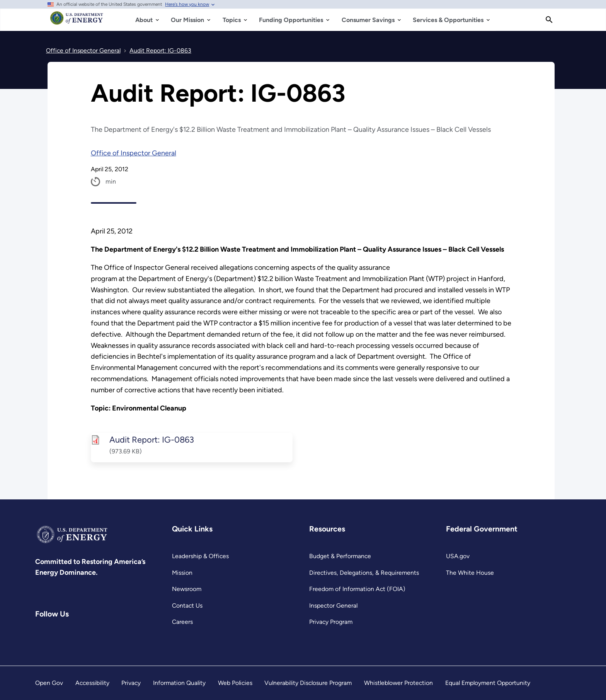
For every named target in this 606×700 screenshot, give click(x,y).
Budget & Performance (340, 556)
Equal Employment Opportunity (488, 683)
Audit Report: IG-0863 (151, 439)
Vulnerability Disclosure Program (308, 683)
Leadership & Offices (200, 556)
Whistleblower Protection (398, 683)
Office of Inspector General (134, 153)
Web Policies (235, 683)
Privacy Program (331, 622)
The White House (470, 573)
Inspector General (333, 605)
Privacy (131, 683)
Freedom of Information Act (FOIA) (357, 589)
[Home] (77, 22)
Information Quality (179, 683)
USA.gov (458, 556)
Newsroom (187, 589)
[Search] (549, 20)
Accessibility (92, 683)
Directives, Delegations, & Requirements (364, 573)
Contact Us (187, 605)
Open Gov (49, 683)
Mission (182, 573)
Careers (182, 622)
